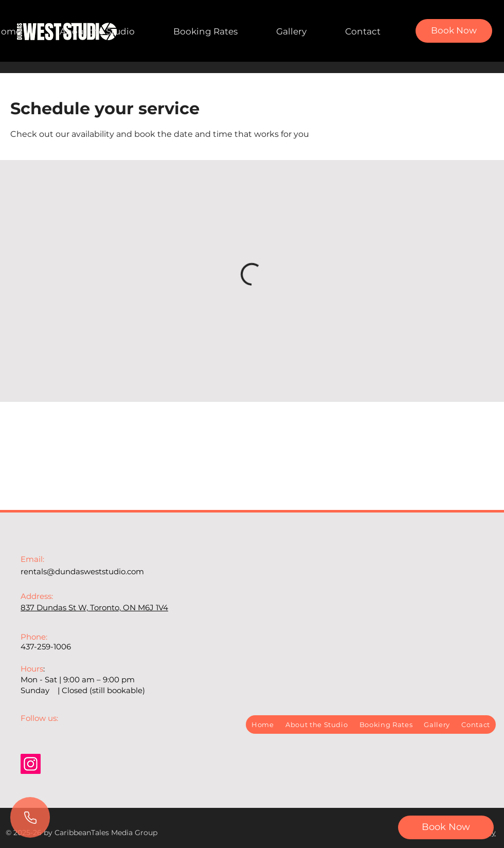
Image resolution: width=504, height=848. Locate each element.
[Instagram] (31, 764)
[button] (446, 827)
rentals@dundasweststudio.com (82, 571)
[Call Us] (30, 817)
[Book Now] (454, 31)
